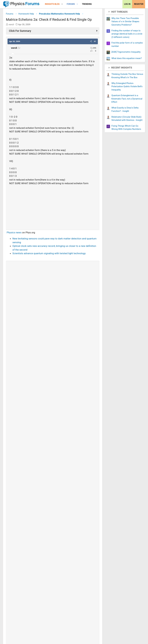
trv (19, 508)
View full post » (88, 501)
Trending (87, 4)
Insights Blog (52, 4)
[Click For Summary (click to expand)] (53, 32)
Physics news (14, 233)
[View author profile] (29, 277)
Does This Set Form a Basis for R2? (27, 547)
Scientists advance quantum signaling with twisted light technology (49, 254)
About (105, 640)
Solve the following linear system (26, 538)
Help (134, 640)
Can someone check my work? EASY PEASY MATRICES (38, 574)
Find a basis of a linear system (24, 584)
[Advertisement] (53, 207)
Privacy (125, 640)
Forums (71, 4)
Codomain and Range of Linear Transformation (33, 593)
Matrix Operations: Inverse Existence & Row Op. (33, 556)
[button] (62, 4)
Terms (115, 640)
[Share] (37, 508)
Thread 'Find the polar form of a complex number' (47, 466)
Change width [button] (14, 640)
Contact (95, 640)
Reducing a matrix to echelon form (26, 565)
